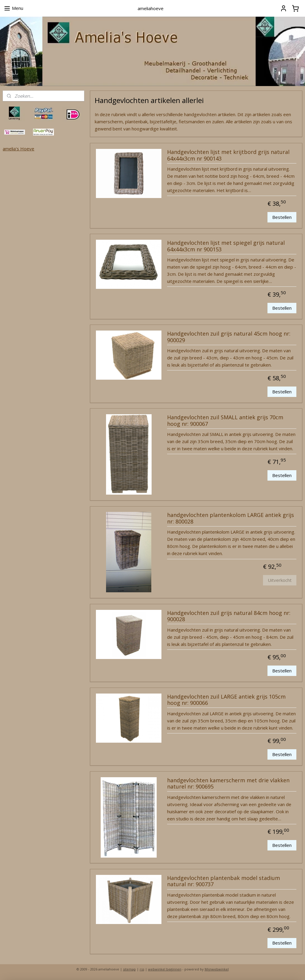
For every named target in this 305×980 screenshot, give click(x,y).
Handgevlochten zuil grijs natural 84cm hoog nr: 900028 (228, 616)
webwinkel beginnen (165, 969)
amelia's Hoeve (18, 149)
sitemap (129, 969)
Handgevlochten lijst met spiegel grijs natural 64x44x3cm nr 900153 (226, 246)
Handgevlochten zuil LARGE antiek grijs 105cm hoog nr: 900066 (226, 700)
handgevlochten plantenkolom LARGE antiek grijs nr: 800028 (230, 518)
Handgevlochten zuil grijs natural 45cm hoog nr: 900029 (228, 337)
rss (142, 969)
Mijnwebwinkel (217, 969)
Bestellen (282, 217)
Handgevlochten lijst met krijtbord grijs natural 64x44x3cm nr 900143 (228, 155)
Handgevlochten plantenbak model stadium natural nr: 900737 (223, 881)
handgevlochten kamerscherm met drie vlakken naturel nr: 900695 (228, 783)
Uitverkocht (280, 580)
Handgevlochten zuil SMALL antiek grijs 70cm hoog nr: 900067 (225, 421)
